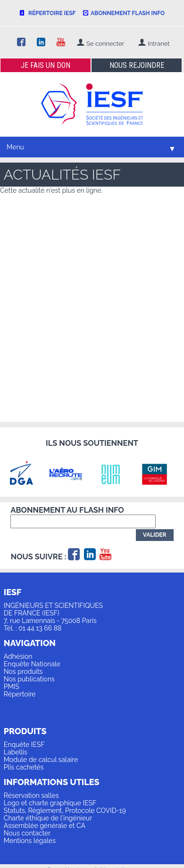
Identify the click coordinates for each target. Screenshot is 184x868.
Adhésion (18, 656)
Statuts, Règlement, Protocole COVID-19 (65, 811)
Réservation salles (31, 795)
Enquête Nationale (32, 664)
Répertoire (20, 694)
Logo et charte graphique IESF (50, 803)
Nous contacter (27, 833)
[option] (26, 474)
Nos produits (23, 671)
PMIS (12, 687)
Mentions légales (30, 841)
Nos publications (29, 679)
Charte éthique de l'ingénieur (48, 818)
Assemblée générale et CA (45, 826)
